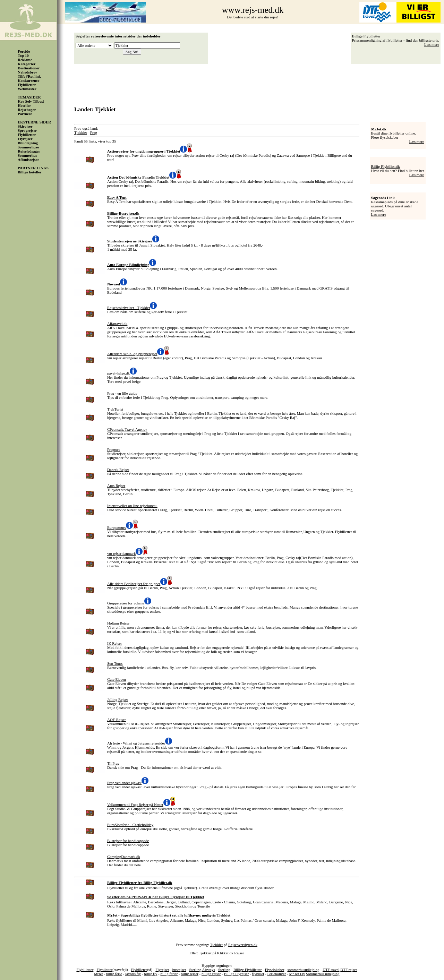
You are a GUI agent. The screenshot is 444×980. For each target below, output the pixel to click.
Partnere (25, 114)
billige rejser (211, 974)
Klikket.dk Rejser (231, 953)
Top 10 (23, 55)
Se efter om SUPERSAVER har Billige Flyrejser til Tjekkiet (156, 897)
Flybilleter (139, 970)
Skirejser (25, 126)
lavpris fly (133, 974)
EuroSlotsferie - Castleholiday (130, 825)
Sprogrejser (27, 130)
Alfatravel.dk (117, 324)
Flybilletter (27, 85)
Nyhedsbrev (27, 72)
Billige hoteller (30, 172)
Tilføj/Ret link (29, 76)
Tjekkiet (81, 132)
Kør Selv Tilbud (31, 101)
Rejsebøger (27, 110)
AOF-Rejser (117, 720)
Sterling (224, 970)
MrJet (99, 974)
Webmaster (27, 89)
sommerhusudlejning (303, 970)
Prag (94, 132)
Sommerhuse (28, 147)
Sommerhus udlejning (323, 974)
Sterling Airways (202, 970)
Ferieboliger (276, 974)
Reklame (25, 60)
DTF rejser (349, 970)
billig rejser (189, 974)
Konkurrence (29, 80)
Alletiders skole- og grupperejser (132, 354)
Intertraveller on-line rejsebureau (132, 506)
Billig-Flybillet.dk (386, 166)
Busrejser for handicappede (128, 841)
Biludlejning (28, 143)
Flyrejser (25, 139)
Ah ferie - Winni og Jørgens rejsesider (136, 743)
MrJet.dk (379, 129)
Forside (24, 51)
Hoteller (24, 105)
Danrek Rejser (118, 470)
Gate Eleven (117, 679)
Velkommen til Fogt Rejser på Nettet (135, 805)
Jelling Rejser (118, 699)
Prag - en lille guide (122, 393)
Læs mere (432, 44)
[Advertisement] (259, 83)
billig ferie (114, 974)
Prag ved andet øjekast (124, 783)
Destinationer (29, 68)
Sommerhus (27, 155)
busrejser (179, 970)
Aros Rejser (116, 485)
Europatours (117, 527)
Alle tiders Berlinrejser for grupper (134, 584)
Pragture (114, 449)
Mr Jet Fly (297, 974)
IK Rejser (114, 643)
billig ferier (169, 974)
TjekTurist (115, 409)
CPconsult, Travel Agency (127, 429)
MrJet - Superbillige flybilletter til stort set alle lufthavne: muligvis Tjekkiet (169, 915)
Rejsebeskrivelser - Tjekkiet (129, 308)
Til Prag (113, 763)
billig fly (151, 974)
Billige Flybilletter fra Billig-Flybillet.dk (140, 883)
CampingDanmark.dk (124, 857)
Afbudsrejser (28, 160)
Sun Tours (115, 663)
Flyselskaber (275, 970)
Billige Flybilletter (366, 36)
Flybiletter (105, 970)
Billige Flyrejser (236, 974)
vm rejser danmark (121, 553)
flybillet (258, 974)
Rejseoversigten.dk (243, 945)
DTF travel (331, 970)
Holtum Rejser (118, 623)
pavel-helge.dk (118, 373)
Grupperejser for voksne (126, 603)
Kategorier (27, 64)
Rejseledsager (29, 151)
